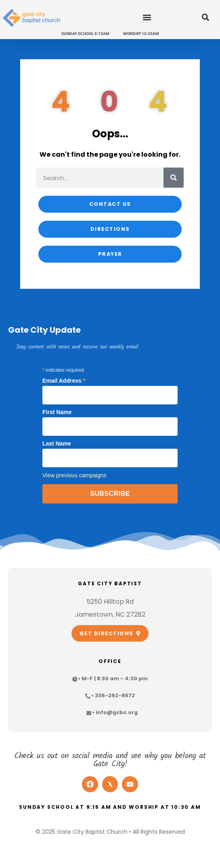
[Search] (174, 178)
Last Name (57, 443)
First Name (57, 412)
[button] (147, 18)
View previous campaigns (74, 475)
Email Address (64, 381)
